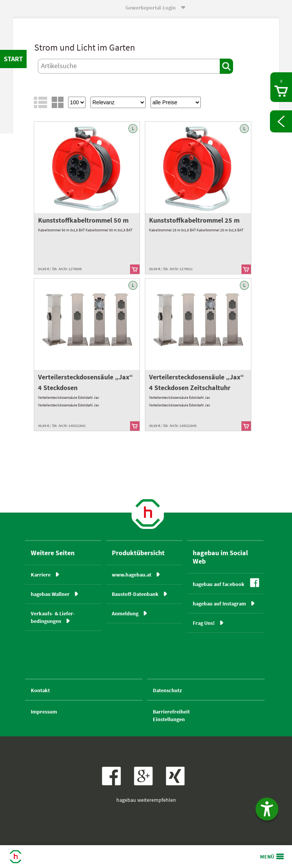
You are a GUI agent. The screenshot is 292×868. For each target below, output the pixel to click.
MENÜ (267, 857)
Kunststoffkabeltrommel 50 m (83, 220)
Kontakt (40, 690)
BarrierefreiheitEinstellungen (171, 715)
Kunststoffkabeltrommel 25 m (194, 220)
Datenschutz (167, 690)
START (13, 59)
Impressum (44, 712)
